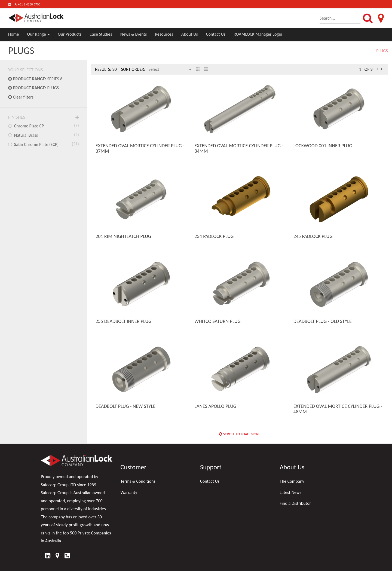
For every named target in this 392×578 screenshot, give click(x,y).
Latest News (291, 492)
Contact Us (216, 34)
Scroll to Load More (240, 434)
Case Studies (101, 34)
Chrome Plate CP (44, 126)
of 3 (369, 69)
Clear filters (21, 97)
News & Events (134, 34)
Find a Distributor (295, 503)
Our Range (39, 34)
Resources (164, 34)
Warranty (129, 492)
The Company (292, 481)
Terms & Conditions (138, 481)
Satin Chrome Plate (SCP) (44, 144)
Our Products (70, 34)
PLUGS (33, 88)
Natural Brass (44, 135)
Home (14, 34)
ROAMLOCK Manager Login (258, 34)
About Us (190, 34)
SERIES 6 (35, 79)
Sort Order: (133, 69)
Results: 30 (106, 69)
